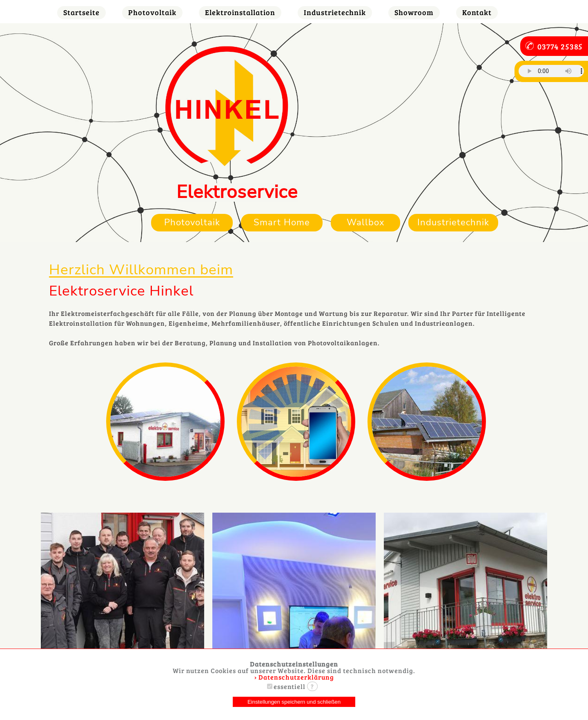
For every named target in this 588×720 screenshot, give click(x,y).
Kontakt (477, 12)
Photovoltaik (152, 12)
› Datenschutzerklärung (294, 677)
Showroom (414, 12)
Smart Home (282, 222)
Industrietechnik (335, 12)
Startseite (81, 12)
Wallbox (366, 222)
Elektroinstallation (240, 12)
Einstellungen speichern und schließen (294, 702)
